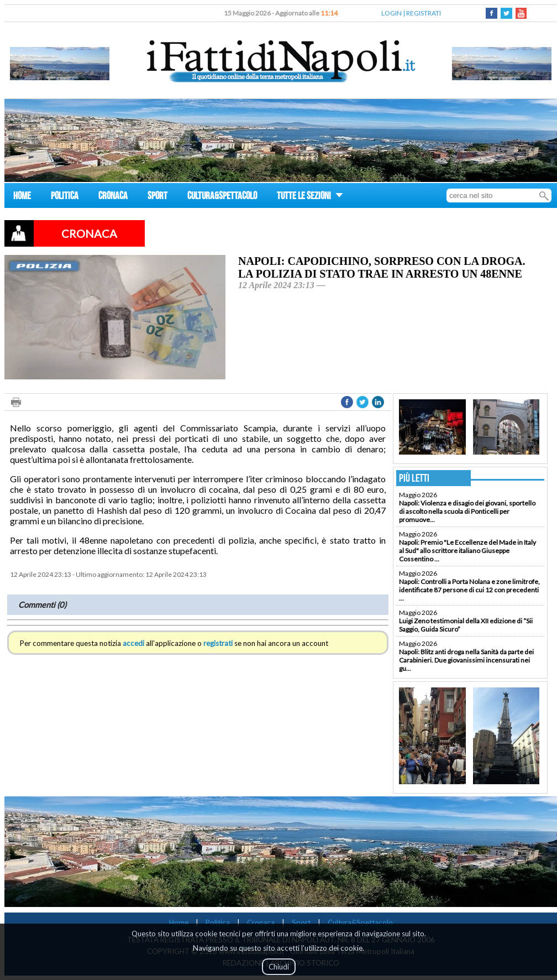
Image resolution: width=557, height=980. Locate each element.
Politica (218, 922)
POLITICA (65, 197)
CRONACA (113, 197)
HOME (22, 197)
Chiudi (279, 967)
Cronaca (261, 922)
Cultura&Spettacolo (360, 922)
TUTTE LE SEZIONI (310, 197)
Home (179, 922)
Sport (301, 922)
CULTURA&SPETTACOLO (222, 197)
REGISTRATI (424, 13)
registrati (218, 643)
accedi (133, 643)
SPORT (157, 197)
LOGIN (392, 13)
